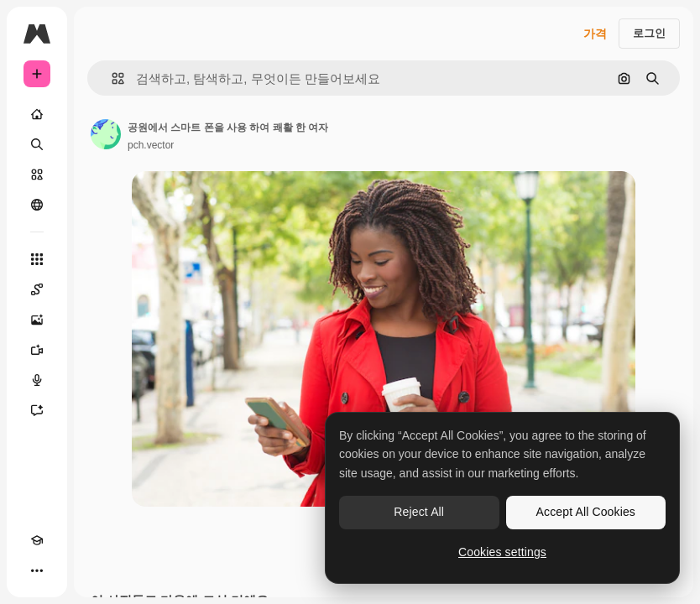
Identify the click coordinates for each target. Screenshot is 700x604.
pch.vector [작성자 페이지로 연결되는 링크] (151, 145)
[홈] (37, 114)
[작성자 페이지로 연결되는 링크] (106, 134)
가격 (595, 34)
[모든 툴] (37, 259)
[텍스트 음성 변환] (37, 380)
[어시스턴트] (37, 410)
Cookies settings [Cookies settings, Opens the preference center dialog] (502, 552)
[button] (111, 78)
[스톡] (37, 174)
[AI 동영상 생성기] (37, 350)
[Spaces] (37, 289)
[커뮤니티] (37, 205)
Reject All (419, 512)
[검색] (37, 144)
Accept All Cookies (586, 512)
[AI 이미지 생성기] (37, 320)
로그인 (649, 33)
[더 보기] (37, 570)
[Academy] (37, 540)
